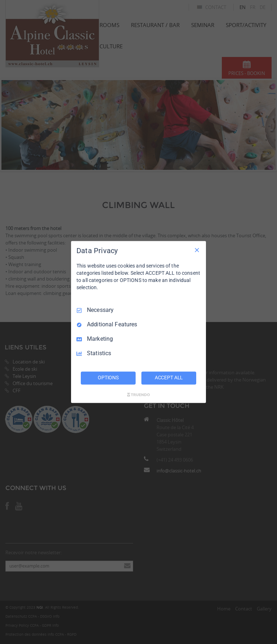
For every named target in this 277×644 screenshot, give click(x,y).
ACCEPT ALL (169, 378)
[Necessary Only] (197, 250)
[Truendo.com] (138, 395)
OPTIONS (108, 378)
